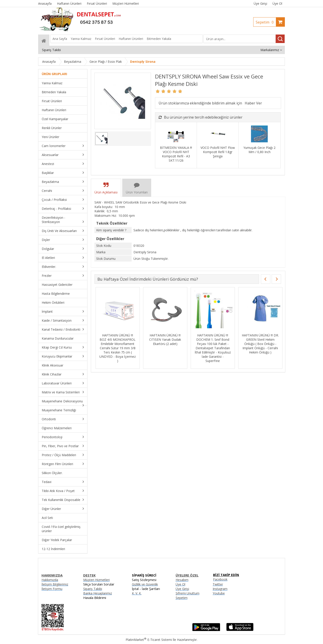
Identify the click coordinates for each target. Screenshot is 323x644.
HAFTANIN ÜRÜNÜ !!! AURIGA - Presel (117, 337)
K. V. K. (137, 593)
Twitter (218, 584)
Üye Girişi (260, 3)
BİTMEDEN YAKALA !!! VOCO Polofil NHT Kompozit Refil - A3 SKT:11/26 (176, 154)
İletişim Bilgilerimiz (55, 584)
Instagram (220, 589)
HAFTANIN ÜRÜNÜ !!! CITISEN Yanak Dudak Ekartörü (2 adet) (212, 339)
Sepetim (266, 22)
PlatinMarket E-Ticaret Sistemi (149, 640)
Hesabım (182, 580)
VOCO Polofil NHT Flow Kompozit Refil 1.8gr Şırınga (218, 152)
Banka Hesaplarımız (98, 593)
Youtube (219, 593)
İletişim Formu (52, 589)
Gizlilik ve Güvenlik (145, 584)
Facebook (220, 579)
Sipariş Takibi (93, 589)
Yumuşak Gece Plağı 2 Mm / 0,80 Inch (259, 150)
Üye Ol (277, 3)
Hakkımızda (50, 580)
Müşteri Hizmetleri (96, 580)
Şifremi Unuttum (188, 593)
